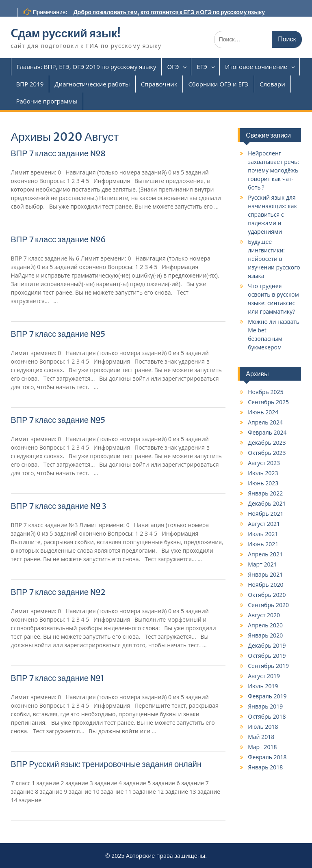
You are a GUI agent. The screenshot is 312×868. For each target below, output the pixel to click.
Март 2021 (262, 564)
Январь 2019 (265, 706)
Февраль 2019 (267, 696)
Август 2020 (264, 615)
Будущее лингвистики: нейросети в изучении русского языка (274, 259)
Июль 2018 (263, 727)
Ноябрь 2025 (265, 392)
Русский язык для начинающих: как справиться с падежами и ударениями (272, 214)
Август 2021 (264, 524)
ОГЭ (173, 67)
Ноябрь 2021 (265, 514)
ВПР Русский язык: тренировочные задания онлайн (106, 764)
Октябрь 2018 (267, 716)
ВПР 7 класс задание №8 (58, 153)
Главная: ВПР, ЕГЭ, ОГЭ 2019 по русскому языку (87, 67)
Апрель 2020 (265, 625)
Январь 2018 (265, 767)
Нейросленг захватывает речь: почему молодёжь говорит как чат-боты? (273, 170)
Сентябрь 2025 (268, 402)
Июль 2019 (263, 686)
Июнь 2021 (263, 544)
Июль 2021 (263, 534)
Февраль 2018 (267, 757)
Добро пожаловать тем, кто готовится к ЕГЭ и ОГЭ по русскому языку (169, 12)
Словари (272, 84)
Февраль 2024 (267, 432)
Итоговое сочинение (256, 67)
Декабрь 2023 (267, 443)
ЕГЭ (202, 67)
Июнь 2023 (263, 483)
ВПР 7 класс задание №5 (58, 334)
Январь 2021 (265, 574)
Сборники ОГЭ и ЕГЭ (218, 84)
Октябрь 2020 (267, 595)
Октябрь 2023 (267, 453)
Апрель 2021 (265, 554)
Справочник (159, 84)
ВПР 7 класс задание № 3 (59, 506)
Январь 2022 (265, 493)
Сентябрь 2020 (268, 605)
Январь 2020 (265, 635)
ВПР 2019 (30, 84)
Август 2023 (264, 463)
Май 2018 (261, 737)
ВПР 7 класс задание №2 (58, 592)
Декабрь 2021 (267, 503)
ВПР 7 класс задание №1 (58, 678)
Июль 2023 (263, 473)
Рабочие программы (47, 101)
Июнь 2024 (263, 412)
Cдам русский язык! (66, 33)
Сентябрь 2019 (268, 666)
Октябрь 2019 (267, 656)
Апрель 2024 (265, 422)
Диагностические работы (92, 84)
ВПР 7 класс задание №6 (58, 239)
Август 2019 (264, 676)
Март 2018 (262, 747)
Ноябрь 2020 (265, 585)
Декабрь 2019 (267, 645)
